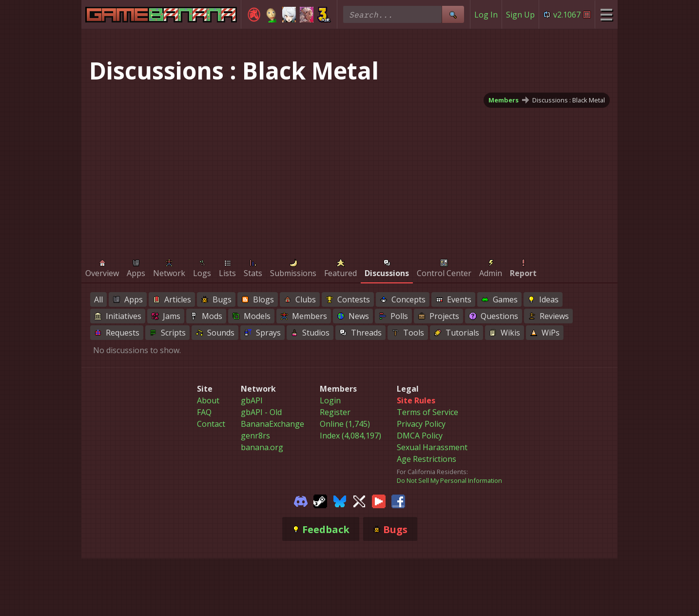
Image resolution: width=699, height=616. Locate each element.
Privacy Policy (421, 424)
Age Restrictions (427, 459)
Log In (486, 15)
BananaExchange (272, 424)
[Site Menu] (606, 14)
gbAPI (252, 400)
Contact (211, 424)
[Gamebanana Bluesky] (340, 500)
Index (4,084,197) (350, 436)
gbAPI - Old (261, 412)
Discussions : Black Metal (569, 100)
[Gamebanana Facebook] (398, 500)
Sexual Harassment (432, 447)
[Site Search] (453, 14)
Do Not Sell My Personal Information (449, 480)
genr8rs (255, 436)
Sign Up (520, 15)
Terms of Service (427, 412)
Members (504, 100)
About (208, 400)
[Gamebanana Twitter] (359, 500)
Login (330, 400)
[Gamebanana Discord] (301, 500)
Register (335, 412)
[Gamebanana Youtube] (379, 500)
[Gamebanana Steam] (320, 500)
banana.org (262, 447)
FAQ (204, 412)
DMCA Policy (420, 436)
